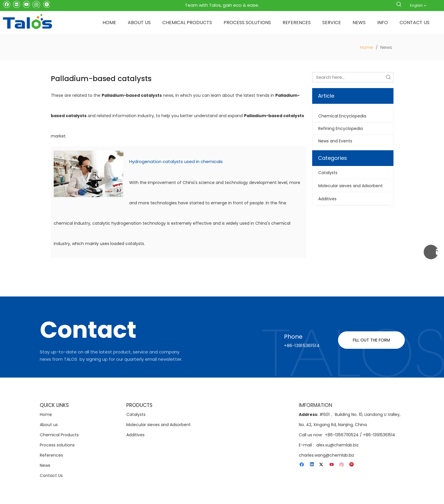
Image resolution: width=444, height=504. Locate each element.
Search (388, 77)
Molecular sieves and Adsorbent (159, 425)
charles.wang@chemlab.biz (327, 455)
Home (46, 414)
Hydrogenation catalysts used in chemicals (176, 161)
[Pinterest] (46, 4)
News (45, 465)
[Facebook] (7, 4)
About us (49, 425)
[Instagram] (36, 4)
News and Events (335, 141)
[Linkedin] (16, 4)
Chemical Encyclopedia (342, 116)
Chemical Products (59, 435)
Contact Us (51, 476)
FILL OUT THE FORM (371, 340)
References (51, 455)
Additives (135, 435)
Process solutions (57, 445)
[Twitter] (322, 464)
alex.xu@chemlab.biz (337, 445)
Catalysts (136, 414)
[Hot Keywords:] (399, 5)
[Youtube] (26, 4)
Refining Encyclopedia (340, 128)
